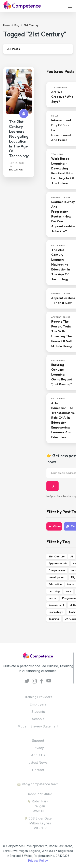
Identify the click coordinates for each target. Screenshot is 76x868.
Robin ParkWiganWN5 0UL (40, 806)
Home (7, 25)
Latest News (38, 763)
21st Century (57, 557)
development (57, 577)
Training (54, 619)
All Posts (14, 49)
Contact (38, 770)
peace (52, 598)
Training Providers (38, 697)
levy (68, 591)
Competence (57, 570)
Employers (38, 704)
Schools (38, 719)
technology (56, 612)
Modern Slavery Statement (38, 726)
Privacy (38, 748)
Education (55, 584)
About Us (38, 755)
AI (72, 557)
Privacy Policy (38, 861)
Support (38, 741)
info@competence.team (40, 784)
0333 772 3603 (40, 794)
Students (38, 712)
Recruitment (56, 605)
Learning (54, 591)
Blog (17, 25)
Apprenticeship (58, 563)
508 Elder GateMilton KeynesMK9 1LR (40, 823)
